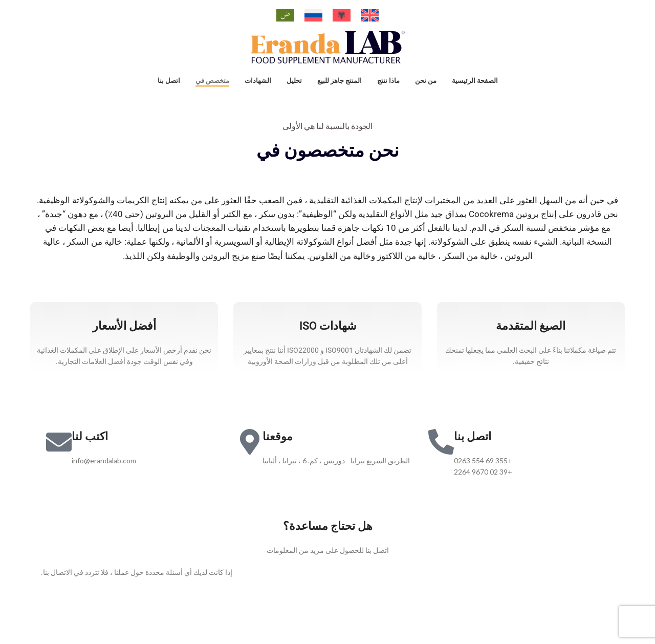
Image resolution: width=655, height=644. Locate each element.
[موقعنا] (250, 452)
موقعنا (278, 446)
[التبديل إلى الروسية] (313, 15)
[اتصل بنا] (441, 452)
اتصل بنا (473, 446)
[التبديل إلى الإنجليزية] (370, 15)
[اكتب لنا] (59, 452)
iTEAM (481, 624)
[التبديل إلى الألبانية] (342, 15)
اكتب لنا (90, 446)
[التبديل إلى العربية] (285, 15)
